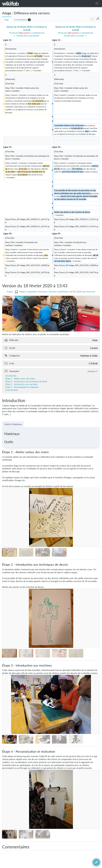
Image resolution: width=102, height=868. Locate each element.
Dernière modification (59, 292)
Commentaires (21, 20)
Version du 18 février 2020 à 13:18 (23, 27)
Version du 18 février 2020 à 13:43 (72, 27)
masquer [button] (91, 371)
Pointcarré (90, 292)
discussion (25, 33)
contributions (37, 33)
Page (7, 20)
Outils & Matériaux (13, 424)
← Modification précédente (27, 36)
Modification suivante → (75, 36)
